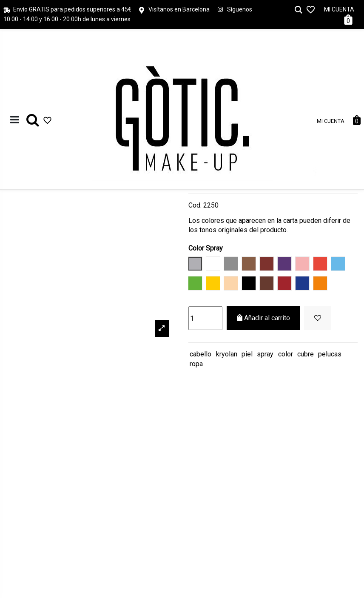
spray (265, 354)
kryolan (227, 354)
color (286, 354)
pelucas (330, 354)
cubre (306, 354)
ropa (196, 364)
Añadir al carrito (263, 318)
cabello (200, 354)
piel (247, 354)
